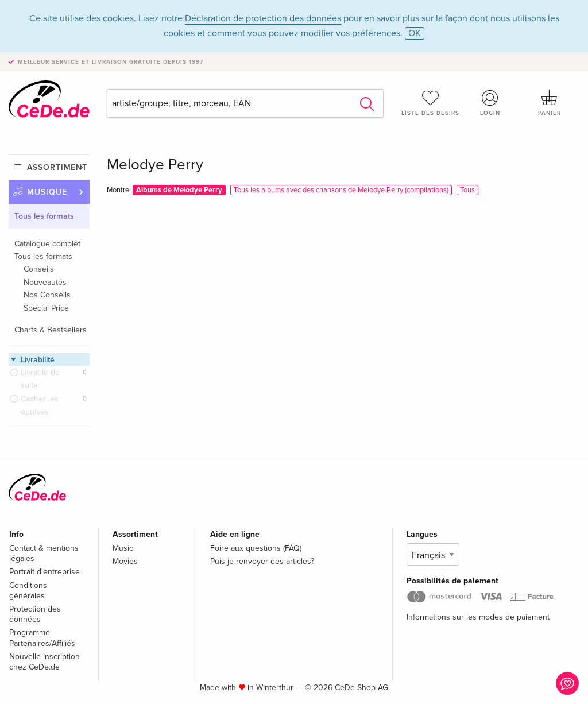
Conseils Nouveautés (45, 275)
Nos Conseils (47, 295)
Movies (125, 561)
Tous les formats (44, 216)
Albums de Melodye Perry (179, 190)
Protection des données (35, 614)
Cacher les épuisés (40, 405)
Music (123, 548)
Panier (550, 103)
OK (415, 33)
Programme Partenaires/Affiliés (42, 638)
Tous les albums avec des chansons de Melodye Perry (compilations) (341, 190)
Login (490, 103)
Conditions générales (28, 591)
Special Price (46, 308)
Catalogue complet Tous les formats (47, 250)
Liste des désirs (431, 103)
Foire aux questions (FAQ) (256, 548)
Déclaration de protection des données (263, 18)
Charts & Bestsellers (51, 330)
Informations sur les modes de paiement (478, 617)
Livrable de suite (40, 379)
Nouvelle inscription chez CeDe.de (45, 662)
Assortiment (57, 167)
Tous (467, 190)
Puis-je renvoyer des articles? (262, 561)
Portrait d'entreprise (45, 572)
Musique (47, 192)
